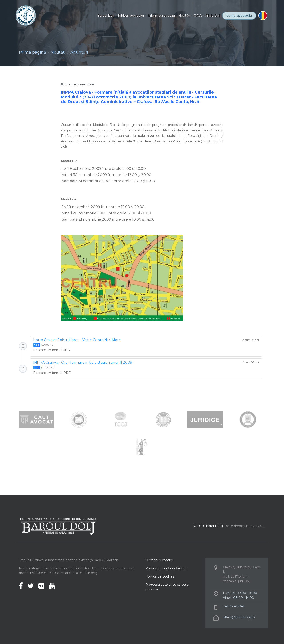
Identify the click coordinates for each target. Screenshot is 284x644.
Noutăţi (184, 16)
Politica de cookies (160, 576)
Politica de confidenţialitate (167, 568)
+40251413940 (234, 606)
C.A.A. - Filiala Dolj (207, 16)
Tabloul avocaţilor (131, 16)
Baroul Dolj (106, 16)
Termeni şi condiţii (159, 560)
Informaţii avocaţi (161, 16)
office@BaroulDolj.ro (239, 617)
